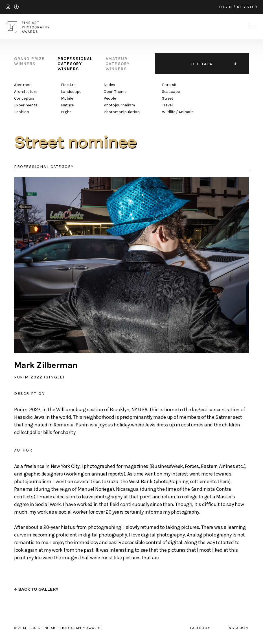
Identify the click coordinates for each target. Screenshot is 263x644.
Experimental (26, 105)
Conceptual (25, 98)
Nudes (109, 85)
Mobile (67, 98)
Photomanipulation (122, 112)
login (226, 7)
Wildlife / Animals (178, 112)
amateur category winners (118, 64)
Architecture (26, 92)
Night (66, 112)
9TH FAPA (202, 64)
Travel (167, 105)
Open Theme (115, 92)
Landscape (71, 92)
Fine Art (68, 85)
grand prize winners (29, 61)
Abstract (22, 85)
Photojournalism (119, 105)
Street (168, 98)
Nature (67, 105)
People (110, 98)
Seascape (171, 92)
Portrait (169, 85)
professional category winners (75, 64)
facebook (16, 7)
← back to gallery (36, 589)
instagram (8, 7)
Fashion (22, 112)
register (247, 7)
